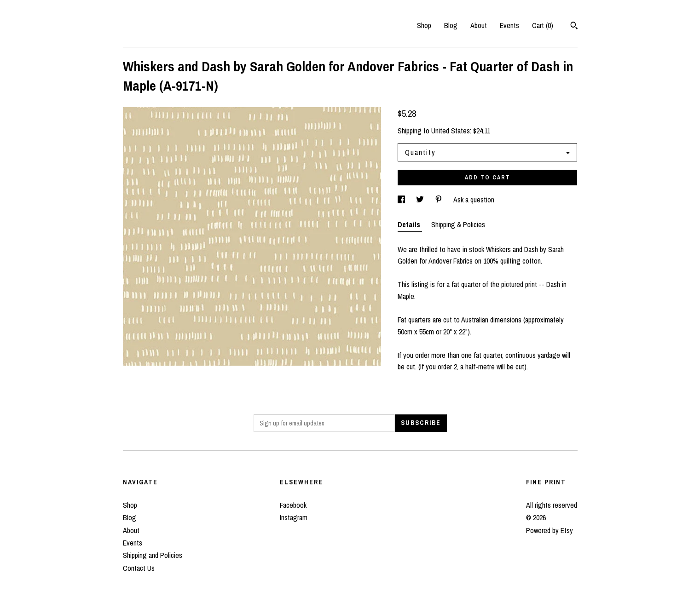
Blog (451, 25)
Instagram (294, 517)
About (479, 25)
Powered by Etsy (550, 530)
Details (410, 224)
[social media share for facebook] (402, 200)
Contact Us (139, 568)
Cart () (543, 25)
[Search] (574, 27)
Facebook (293, 505)
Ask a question (474, 200)
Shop (424, 25)
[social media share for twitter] (421, 200)
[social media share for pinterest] (440, 200)
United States (451, 131)
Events (509, 25)
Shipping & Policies (458, 224)
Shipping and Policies (153, 555)
